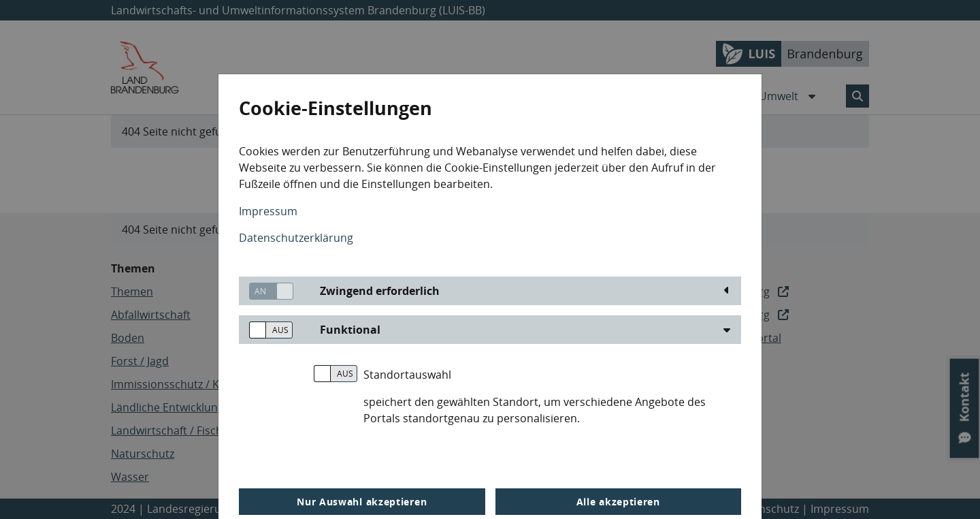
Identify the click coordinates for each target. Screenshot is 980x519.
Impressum (268, 211)
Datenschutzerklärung (296, 238)
